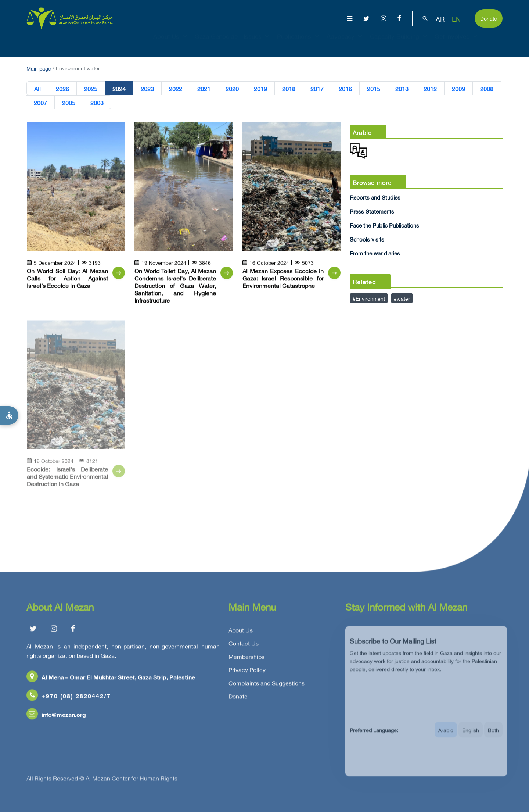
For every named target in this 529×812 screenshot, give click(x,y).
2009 (458, 89)
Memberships (246, 659)
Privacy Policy (247, 672)
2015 (374, 89)
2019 (260, 89)
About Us (171, 43)
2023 (147, 89)
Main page (39, 68)
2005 (69, 103)
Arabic (446, 736)
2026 (62, 89)
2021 (204, 89)
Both (493, 736)
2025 (91, 89)
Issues (257, 43)
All (37, 89)
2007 (40, 103)
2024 (119, 89)
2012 (430, 89)
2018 (289, 89)
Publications (299, 43)
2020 (232, 89)
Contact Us (244, 646)
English (471, 736)
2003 (97, 103)
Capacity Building (399, 43)
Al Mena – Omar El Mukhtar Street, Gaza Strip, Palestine (111, 679)
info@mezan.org (56, 717)
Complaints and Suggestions (267, 686)
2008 (487, 89)
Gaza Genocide (216, 43)
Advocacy (345, 43)
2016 (345, 89)
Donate (489, 18)
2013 (402, 89)
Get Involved (457, 43)
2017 (317, 89)
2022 (176, 89)
